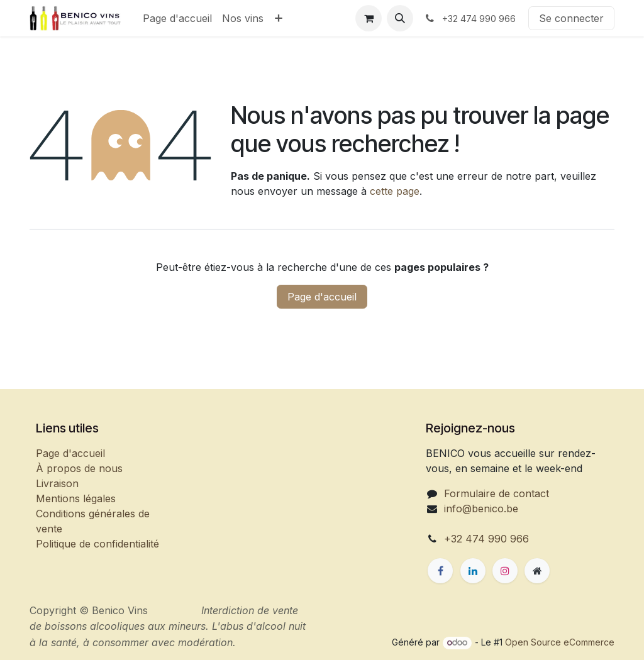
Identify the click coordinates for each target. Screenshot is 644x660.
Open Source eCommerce (560, 642)
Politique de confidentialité (97, 544)
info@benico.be (481, 509)
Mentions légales (76, 498)
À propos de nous (79, 468)
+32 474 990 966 (486, 539)
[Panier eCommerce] (369, 18)
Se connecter (571, 18)
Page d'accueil (322, 297)
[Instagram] (505, 571)
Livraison (57, 483)
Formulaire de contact (497, 493)
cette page (395, 191)
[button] (400, 18)
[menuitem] (177, 18)
